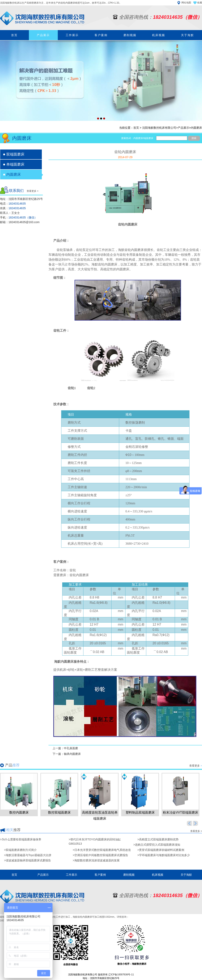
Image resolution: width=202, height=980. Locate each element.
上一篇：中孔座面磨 (65, 748)
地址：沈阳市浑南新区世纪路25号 (21, 199)
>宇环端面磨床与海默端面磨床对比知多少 (164, 855)
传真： (13, 208)
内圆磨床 (196, 128)
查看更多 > (33, 191)
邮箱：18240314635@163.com (20, 222)
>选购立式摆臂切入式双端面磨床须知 (157, 845)
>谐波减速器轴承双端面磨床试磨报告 (27, 860)
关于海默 (187, 35)
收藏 (200, 3)
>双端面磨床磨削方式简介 (20, 850)
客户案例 (101, 35)
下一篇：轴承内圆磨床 (67, 754)
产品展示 (43, 35)
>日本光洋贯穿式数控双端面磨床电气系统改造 (102, 850)
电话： (13, 204)
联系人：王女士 (10, 213)
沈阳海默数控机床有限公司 (159, 128)
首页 (14, 35)
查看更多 (196, 766)
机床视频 (159, 35)
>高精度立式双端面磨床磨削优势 (158, 839)
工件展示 (72, 35)
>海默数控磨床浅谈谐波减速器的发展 (96, 860)
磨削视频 (130, 35)
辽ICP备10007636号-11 (121, 975)
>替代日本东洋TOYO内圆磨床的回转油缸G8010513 (95, 842)
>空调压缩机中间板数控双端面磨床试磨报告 (100, 855)
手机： (19, 217)
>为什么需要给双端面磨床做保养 (21, 839)
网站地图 (186, 3)
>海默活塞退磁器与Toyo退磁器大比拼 (28, 855)
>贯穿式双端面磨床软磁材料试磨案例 (161, 850)
